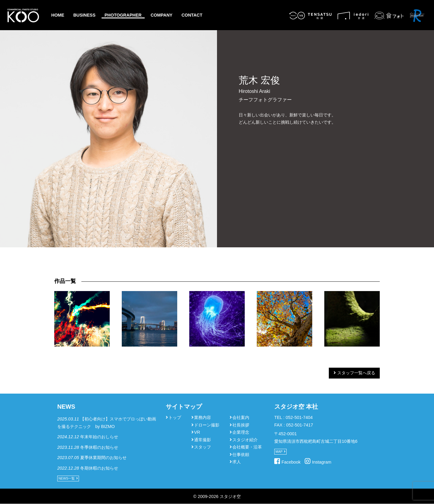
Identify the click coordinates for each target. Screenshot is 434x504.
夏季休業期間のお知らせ (103, 458)
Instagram (322, 462)
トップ (175, 417)
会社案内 (241, 417)
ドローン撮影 (207, 425)
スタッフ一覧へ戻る (356, 373)
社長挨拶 (241, 425)
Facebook (291, 462)
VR (197, 432)
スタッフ (203, 447)
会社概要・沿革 (247, 447)
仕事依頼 (241, 455)
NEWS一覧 (67, 478)
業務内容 (203, 417)
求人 (237, 462)
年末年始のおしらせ (99, 437)
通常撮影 (203, 440)
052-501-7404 (299, 417)
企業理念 (241, 432)
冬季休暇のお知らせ (99, 447)
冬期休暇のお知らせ (99, 468)
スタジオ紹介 (245, 440)
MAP (279, 452)
